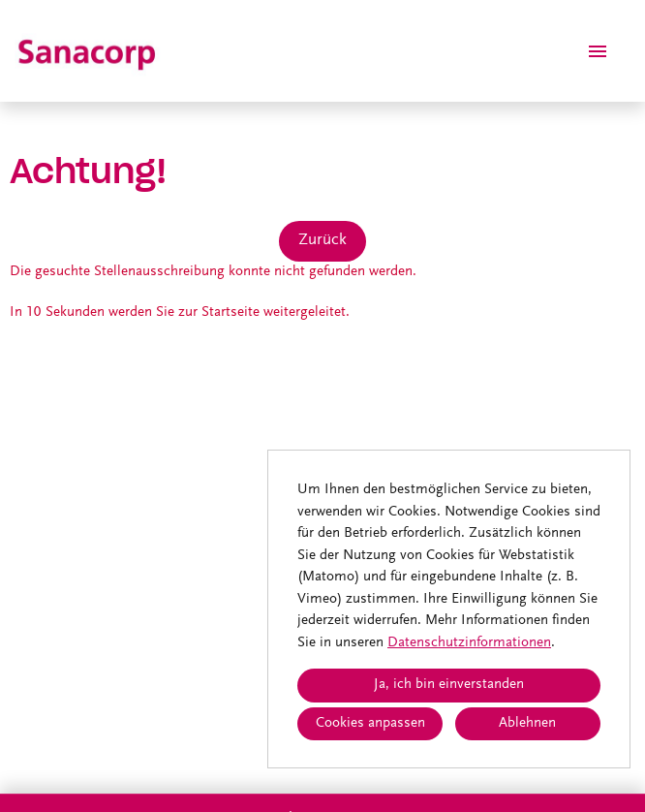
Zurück (322, 241)
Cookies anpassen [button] (370, 723)
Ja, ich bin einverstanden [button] (449, 685)
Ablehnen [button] (527, 723)
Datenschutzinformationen (469, 643)
